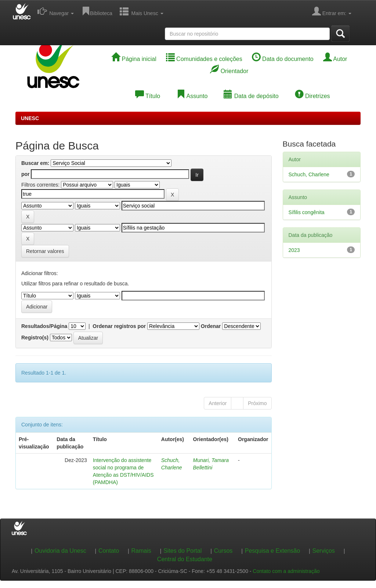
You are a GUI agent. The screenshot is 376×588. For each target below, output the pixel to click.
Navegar (56, 11)
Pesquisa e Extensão (272, 551)
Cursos (223, 551)
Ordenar (211, 326)
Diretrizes (312, 96)
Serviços (324, 551)
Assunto (192, 96)
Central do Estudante (185, 559)
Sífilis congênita (307, 212)
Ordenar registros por (119, 326)
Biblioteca (97, 11)
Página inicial (134, 59)
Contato (109, 551)
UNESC (30, 118)
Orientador (229, 71)
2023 (294, 250)
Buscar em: (35, 163)
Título (148, 96)
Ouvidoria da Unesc (60, 551)
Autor (335, 59)
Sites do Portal (182, 551)
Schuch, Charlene (309, 174)
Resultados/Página (44, 326)
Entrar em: (332, 11)
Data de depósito (251, 96)
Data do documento (283, 59)
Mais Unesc (142, 11)
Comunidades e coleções (204, 59)
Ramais (141, 551)
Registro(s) (35, 338)
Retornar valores (45, 251)
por (26, 174)
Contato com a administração (286, 571)
